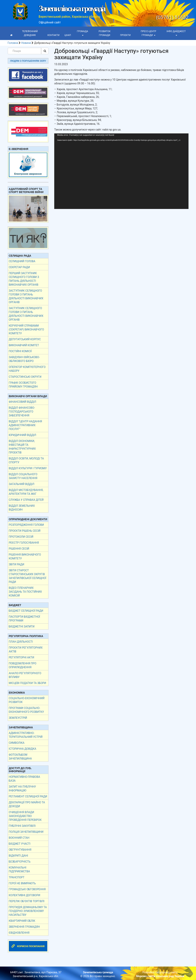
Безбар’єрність (20, 862)
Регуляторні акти (22, 657)
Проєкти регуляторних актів (26, 650)
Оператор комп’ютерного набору (27, 369)
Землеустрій (18, 718)
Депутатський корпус (25, 339)
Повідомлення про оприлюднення (23, 665)
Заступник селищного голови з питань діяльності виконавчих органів (26, 296)
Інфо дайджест (176, 33)
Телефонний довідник (30, 33)
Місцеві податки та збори (28, 683)
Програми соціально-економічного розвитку (26, 710)
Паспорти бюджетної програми (25, 619)
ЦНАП (68, 35)
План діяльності (21, 642)
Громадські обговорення (27, 889)
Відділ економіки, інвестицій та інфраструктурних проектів (22, 447)
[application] (121, 171)
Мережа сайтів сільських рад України (160, 976)
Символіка (17, 743)
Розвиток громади (105, 33)
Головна (13, 43)
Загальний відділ (22, 484)
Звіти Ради (17, 564)
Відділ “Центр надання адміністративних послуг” (25, 425)
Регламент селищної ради (28, 796)
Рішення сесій (19, 549)
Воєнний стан (19, 838)
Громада (83, 33)
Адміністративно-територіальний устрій (26, 735)
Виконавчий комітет (24, 345)
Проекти (125, 35)
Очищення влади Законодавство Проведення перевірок (25, 816)
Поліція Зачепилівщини (26, 832)
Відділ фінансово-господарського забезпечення (22, 412)
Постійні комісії (20, 351)
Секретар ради (19, 267)
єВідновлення (19, 933)
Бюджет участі (20, 844)
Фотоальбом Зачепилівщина (20, 757)
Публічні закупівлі (22, 826)
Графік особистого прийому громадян (23, 385)
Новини (26, 43)
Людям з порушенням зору (28, 61)
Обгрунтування (20, 850)
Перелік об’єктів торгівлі (27, 901)
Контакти (53, 35)
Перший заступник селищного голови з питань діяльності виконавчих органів (24, 279)
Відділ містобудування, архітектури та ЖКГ (26, 492)
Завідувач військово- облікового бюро (24, 359)
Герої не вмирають (22, 883)
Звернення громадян (24, 927)
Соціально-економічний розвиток (27, 700)
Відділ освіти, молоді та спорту (26, 460)
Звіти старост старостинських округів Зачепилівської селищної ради (28, 576)
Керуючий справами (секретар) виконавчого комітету (26, 329)
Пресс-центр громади (148, 33)
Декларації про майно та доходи (27, 804)
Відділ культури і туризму (28, 468)
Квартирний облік (22, 921)
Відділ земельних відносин (22, 508)
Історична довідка (23, 749)
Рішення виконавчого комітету (25, 557)
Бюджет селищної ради (26, 611)
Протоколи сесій (21, 537)
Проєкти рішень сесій (25, 531)
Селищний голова (22, 261)
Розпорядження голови (26, 525)
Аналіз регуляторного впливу (25, 675)
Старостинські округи (25, 377)
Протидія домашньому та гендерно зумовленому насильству (28, 911)
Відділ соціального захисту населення (23, 476)
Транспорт (17, 877)
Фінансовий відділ (23, 402)
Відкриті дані (18, 856)
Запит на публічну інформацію (22, 789)
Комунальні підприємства (19, 869)
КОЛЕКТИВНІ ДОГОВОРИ (25, 895)
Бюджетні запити (22, 626)
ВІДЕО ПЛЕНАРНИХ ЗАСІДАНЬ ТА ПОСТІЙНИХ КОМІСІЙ (25, 592)
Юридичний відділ (23, 435)
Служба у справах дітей (26, 500)
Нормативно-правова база (25, 779)
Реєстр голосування (24, 543)
